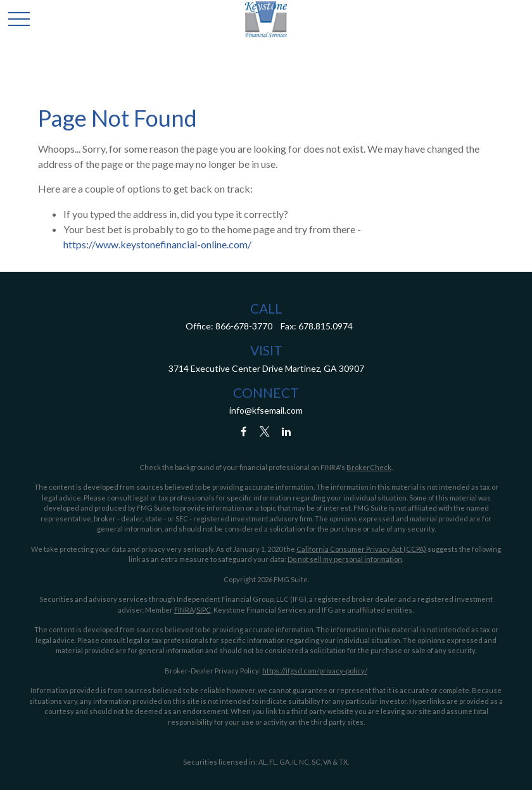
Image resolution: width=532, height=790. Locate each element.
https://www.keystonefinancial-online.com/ (157, 244)
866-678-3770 (244, 326)
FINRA (184, 610)
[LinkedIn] (287, 432)
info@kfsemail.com (266, 410)
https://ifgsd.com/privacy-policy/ (315, 671)
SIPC (204, 610)
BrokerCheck (369, 467)
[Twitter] (265, 432)
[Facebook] (244, 432)
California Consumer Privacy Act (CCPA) (361, 549)
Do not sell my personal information (345, 559)
